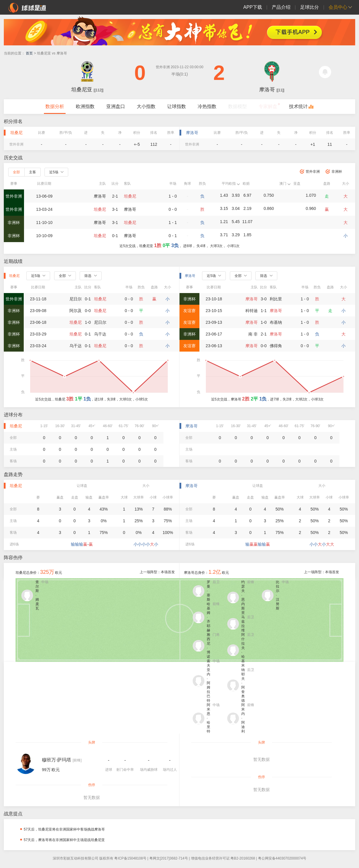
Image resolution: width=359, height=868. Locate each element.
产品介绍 (281, 7)
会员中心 (338, 7)
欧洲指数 (85, 106)
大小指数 (146, 106)
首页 (29, 53)
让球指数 (177, 106)
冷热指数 (207, 106)
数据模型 (237, 106)
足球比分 (310, 7)
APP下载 (253, 7)
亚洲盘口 (116, 106)
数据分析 (55, 106)
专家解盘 (268, 106)
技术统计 (298, 106)
